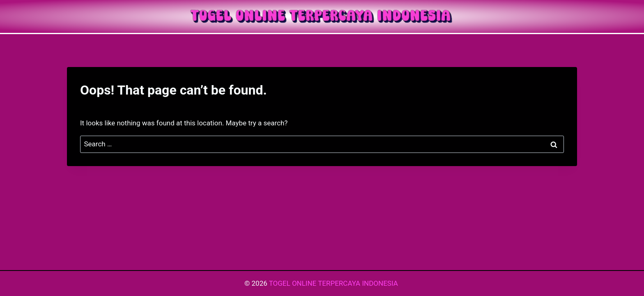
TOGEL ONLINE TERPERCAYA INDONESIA (334, 283)
